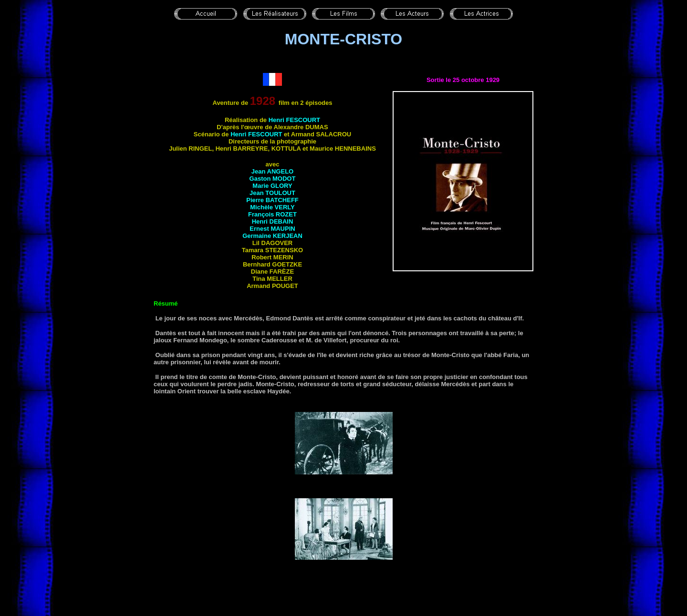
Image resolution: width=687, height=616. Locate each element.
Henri (294, 120)
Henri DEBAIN (273, 221)
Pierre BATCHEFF (272, 200)
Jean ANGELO (272, 171)
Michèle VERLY (272, 207)
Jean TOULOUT (272, 193)
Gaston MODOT (273, 179)
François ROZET (272, 214)
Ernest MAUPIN (272, 229)
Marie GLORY (272, 186)
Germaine (272, 236)
